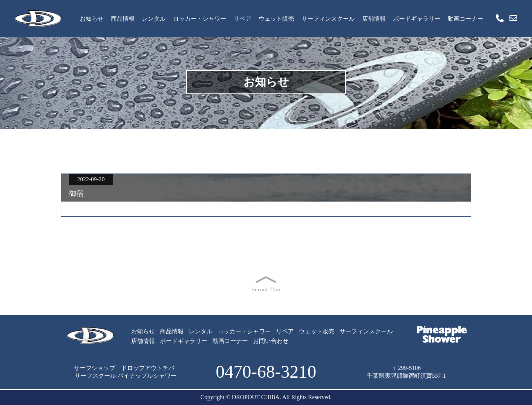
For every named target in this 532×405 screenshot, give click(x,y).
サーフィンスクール (328, 19)
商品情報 (123, 19)
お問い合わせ (271, 341)
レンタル (154, 19)
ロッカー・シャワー (199, 19)
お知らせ (92, 19)
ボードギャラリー (417, 19)
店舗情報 (374, 19)
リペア (242, 19)
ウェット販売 (276, 19)
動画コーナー (465, 19)
